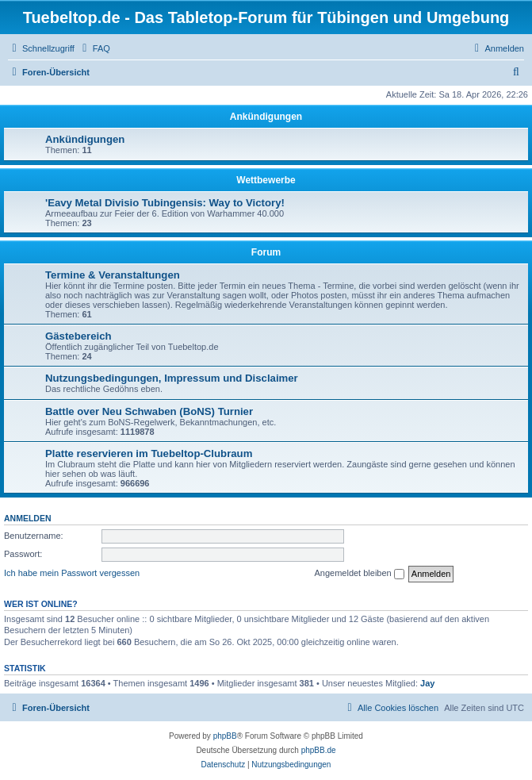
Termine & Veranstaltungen (113, 275)
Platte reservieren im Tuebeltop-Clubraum (149, 453)
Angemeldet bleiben (359, 574)
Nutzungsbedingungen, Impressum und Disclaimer (172, 378)
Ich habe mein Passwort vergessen (72, 573)
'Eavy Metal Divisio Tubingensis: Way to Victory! (165, 203)
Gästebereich (78, 336)
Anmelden (28, 518)
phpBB (225, 736)
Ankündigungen (266, 117)
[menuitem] (94, 48)
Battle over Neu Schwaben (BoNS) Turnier (149, 411)
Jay (427, 683)
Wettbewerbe (266, 180)
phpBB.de (319, 750)
